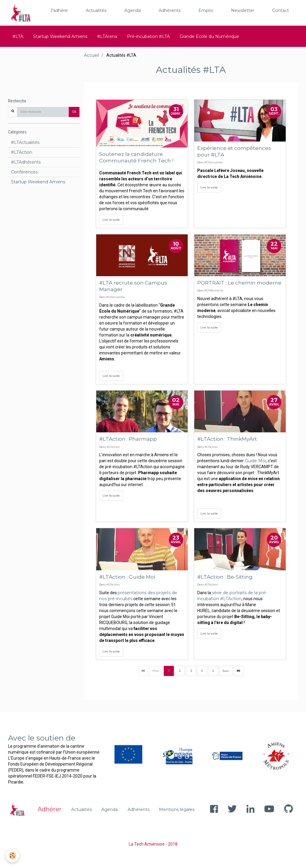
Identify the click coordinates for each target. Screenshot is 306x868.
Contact (281, 10)
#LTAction (113, 447)
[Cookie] (13, 856)
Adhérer (50, 809)
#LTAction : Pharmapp (128, 439)
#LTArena (107, 36)
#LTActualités (214, 162)
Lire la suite (111, 220)
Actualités (96, 10)
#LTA (18, 36)
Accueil (91, 55)
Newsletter (243, 10)
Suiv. (226, 671)
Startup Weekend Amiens (60, 36)
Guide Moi (255, 461)
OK (74, 112)
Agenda (133, 10)
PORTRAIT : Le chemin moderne (239, 283)
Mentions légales (177, 809)
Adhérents (170, 10)
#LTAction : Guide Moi (127, 576)
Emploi (206, 10)
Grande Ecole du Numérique (209, 36)
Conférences (24, 172)
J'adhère (59, 10)
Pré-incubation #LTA (148, 36)
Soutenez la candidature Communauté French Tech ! (136, 157)
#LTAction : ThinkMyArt (227, 439)
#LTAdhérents (214, 290)
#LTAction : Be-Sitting (225, 576)
